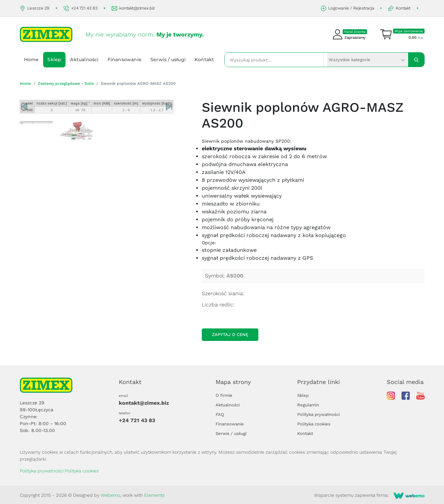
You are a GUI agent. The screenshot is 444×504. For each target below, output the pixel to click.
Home (31, 60)
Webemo (110, 495)
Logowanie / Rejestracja (347, 8)
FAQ (220, 414)
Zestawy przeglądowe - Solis (66, 84)
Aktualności (84, 60)
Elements (154, 495)
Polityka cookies (314, 424)
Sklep (54, 60)
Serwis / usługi (168, 60)
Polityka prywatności (318, 414)
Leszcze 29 (35, 8)
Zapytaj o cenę (230, 335)
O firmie (224, 395)
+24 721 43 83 (81, 8)
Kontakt (399, 8)
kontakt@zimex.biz (133, 8)
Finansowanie (125, 60)
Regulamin (308, 405)
